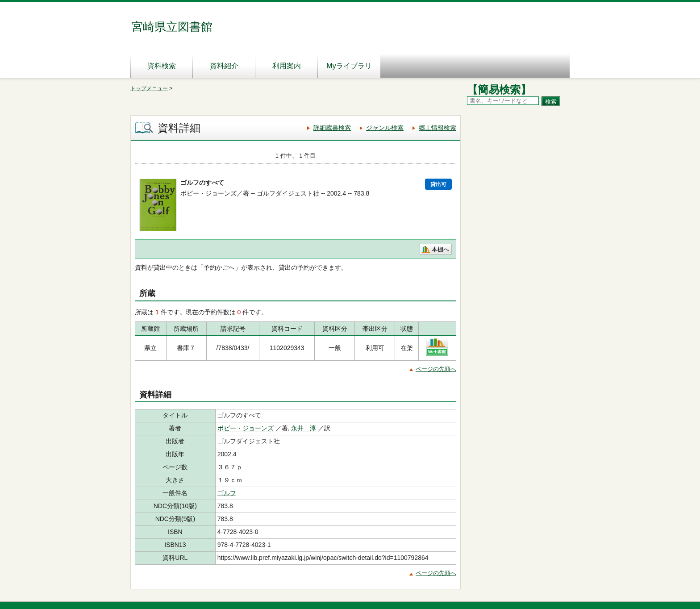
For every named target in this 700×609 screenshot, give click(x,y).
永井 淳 (304, 428)
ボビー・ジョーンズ (246, 428)
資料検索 (162, 66)
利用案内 (287, 66)
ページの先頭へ (436, 369)
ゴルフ (227, 493)
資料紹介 (224, 66)
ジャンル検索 (385, 128)
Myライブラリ (349, 66)
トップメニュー (149, 88)
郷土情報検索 (437, 128)
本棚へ (440, 249)
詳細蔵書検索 (332, 128)
